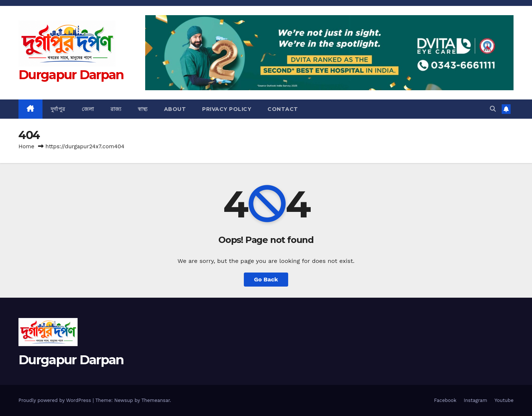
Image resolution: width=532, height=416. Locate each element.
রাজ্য (116, 109)
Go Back (266, 279)
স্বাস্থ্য (143, 109)
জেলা (88, 109)
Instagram (475, 400)
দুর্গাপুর (58, 109)
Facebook (445, 400)
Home (26, 146)
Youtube (504, 400)
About (175, 109)
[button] (493, 109)
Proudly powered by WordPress (56, 400)
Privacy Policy (227, 109)
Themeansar (156, 400)
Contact (283, 109)
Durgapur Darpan (71, 75)
